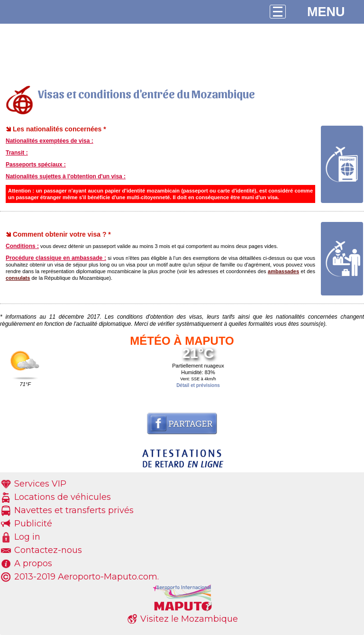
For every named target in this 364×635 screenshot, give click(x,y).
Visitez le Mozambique (189, 619)
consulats (18, 278)
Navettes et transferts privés (74, 510)
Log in (27, 537)
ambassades (283, 271)
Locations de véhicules (63, 497)
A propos (33, 563)
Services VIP (40, 484)
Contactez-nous (48, 550)
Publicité (33, 524)
